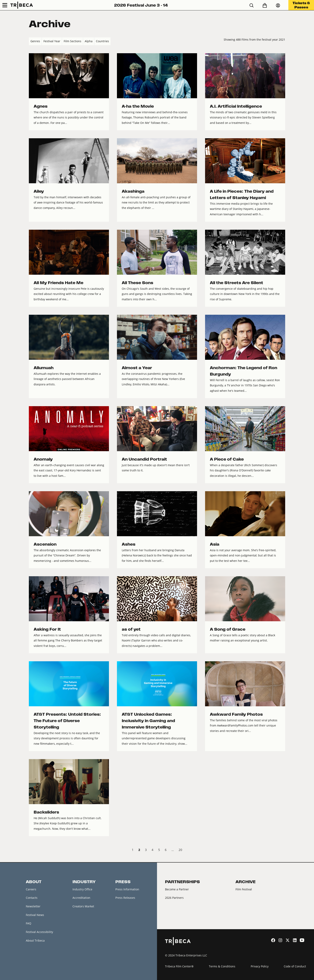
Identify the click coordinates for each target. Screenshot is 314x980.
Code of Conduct (295, 966)
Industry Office (82, 889)
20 (180, 850)
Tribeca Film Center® (179, 966)
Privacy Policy (260, 966)
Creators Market (83, 906)
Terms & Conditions (222, 966)
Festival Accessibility (39, 932)
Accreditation (81, 898)
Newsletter (33, 906)
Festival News (35, 915)
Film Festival (244, 889)
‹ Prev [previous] (32, 850)
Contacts (32, 898)
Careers (31, 889)
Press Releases (125, 898)
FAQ (29, 923)
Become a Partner (177, 889)
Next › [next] (282, 850)
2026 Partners (174, 898)
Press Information (127, 889)
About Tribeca (35, 940)
